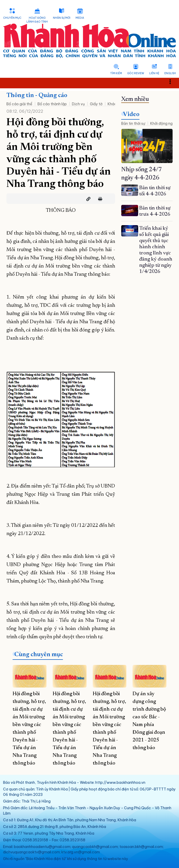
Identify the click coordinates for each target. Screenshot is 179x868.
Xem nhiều (135, 99)
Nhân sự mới (62, 18)
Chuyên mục (12, 18)
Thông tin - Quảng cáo (37, 96)
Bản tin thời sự (133, 123)
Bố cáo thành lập (52, 104)
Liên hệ (154, 73)
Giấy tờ (96, 104)
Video (131, 115)
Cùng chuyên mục (39, 655)
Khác (112, 104)
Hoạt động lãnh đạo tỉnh (37, 20)
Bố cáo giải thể (19, 104)
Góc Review (136, 73)
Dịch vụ (78, 104)
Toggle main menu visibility (173, 82)
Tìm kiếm (116, 73)
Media (80, 18)
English (170, 73)
